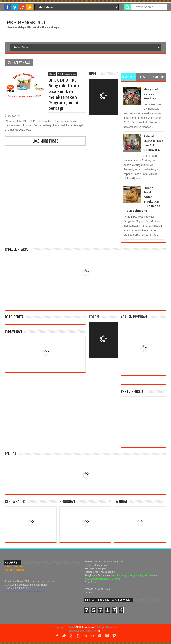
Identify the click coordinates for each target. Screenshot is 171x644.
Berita (52, 74)
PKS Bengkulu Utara (67, 74)
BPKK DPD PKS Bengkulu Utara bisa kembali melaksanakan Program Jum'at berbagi (64, 94)
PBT (99, 631)
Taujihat (121, 501)
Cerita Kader (15, 501)
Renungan (67, 501)
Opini (93, 74)
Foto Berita (14, 317)
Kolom (94, 317)
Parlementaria (16, 249)
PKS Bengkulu (26, 23)
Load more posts (45, 141)
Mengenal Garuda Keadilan (151, 94)
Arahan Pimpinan (134, 317)
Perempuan (13, 331)
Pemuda (11, 454)
